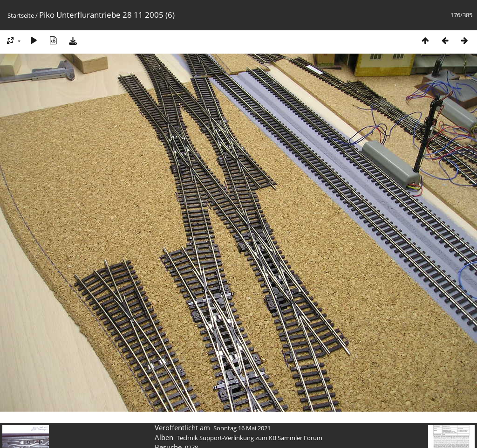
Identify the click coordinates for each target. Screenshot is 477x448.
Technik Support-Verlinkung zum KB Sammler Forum (249, 438)
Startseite (21, 15)
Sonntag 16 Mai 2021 (242, 428)
